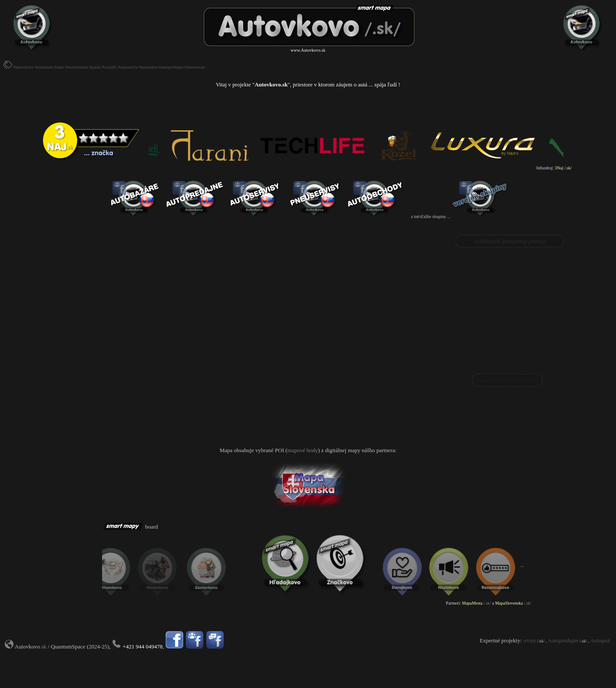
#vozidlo (109, 67)
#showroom (195, 67)
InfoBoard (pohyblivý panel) (510, 241)
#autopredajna (171, 67)
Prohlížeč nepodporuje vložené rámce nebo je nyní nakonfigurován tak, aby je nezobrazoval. (507, 311)
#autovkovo (24, 67)
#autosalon (148, 67)
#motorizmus (77, 67)
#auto (60, 67)
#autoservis (128, 67)
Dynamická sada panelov (508, 380)
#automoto (44, 67)
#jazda (95, 67)
